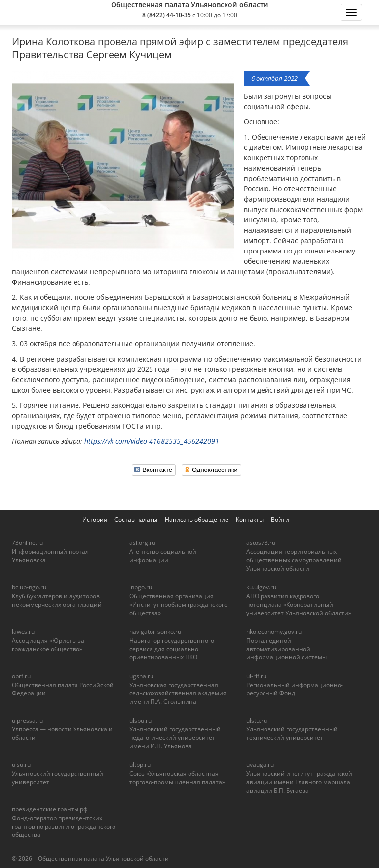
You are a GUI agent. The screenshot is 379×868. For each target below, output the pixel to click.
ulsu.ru (21, 765)
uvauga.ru (260, 765)
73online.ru (27, 543)
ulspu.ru (140, 720)
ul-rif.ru (256, 676)
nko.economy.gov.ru (274, 632)
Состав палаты (136, 520)
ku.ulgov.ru (261, 587)
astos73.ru (261, 543)
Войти (280, 520)
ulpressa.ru (27, 720)
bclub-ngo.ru (29, 587)
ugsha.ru (141, 676)
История (95, 520)
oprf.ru (21, 676)
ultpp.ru (140, 765)
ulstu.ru (257, 720)
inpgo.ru (141, 587)
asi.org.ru (142, 543)
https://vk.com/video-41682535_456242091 (152, 441)
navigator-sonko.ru (155, 632)
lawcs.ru (23, 632)
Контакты (250, 520)
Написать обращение (197, 520)
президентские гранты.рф (50, 809)
